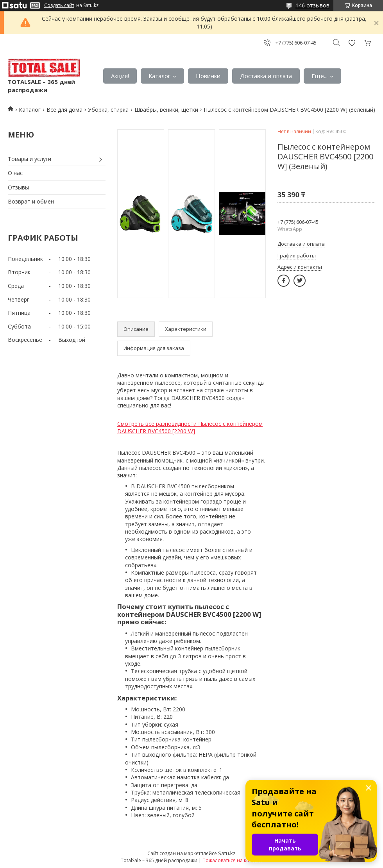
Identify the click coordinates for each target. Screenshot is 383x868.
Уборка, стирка (108, 110)
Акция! (120, 76)
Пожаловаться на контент (232, 860)
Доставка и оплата (266, 76)
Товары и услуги (30, 159)
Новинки (208, 76)
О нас (15, 173)
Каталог (159, 76)
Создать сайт (59, 5)
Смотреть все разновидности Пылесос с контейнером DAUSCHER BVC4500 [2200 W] (190, 428)
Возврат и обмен (31, 201)
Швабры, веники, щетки (166, 110)
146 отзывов (312, 5)
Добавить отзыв (352, 43)
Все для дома (64, 110)
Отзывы (18, 187)
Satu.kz (227, 853)
